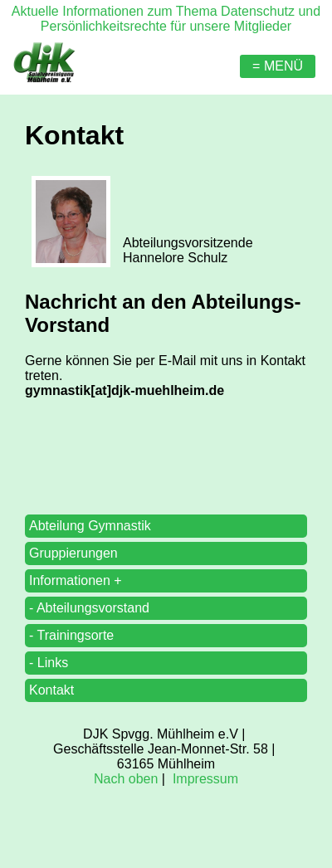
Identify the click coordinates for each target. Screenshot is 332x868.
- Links (49, 663)
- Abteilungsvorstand (89, 608)
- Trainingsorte (71, 635)
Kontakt (51, 690)
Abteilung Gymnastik (90, 526)
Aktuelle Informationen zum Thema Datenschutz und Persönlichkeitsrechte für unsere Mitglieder (166, 19)
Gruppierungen (73, 553)
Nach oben (126, 779)
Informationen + (76, 580)
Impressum (205, 779)
